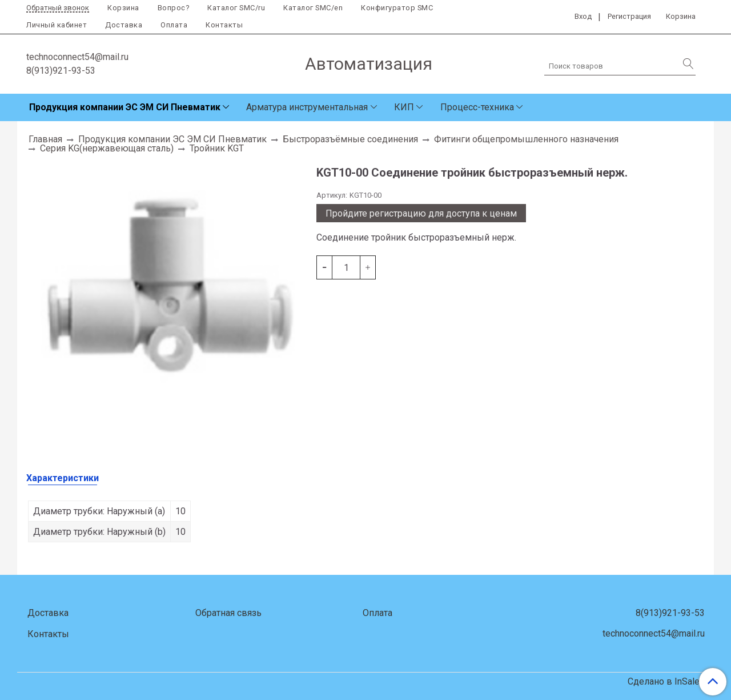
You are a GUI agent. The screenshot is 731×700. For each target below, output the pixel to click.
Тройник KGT (217, 148)
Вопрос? (174, 8)
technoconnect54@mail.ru (77, 57)
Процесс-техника (477, 107)
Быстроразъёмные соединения (350, 139)
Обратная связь (228, 613)
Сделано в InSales (666, 682)
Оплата (174, 25)
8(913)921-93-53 (61, 71)
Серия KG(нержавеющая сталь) (107, 148)
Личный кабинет (57, 25)
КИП (404, 107)
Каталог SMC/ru (236, 8)
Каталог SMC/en (313, 8)
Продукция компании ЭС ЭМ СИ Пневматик (125, 107)
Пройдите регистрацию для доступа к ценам (421, 213)
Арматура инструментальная (307, 107)
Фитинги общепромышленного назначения (526, 139)
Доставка (124, 25)
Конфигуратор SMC (397, 8)
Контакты (224, 25)
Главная (45, 139)
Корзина (123, 8)
